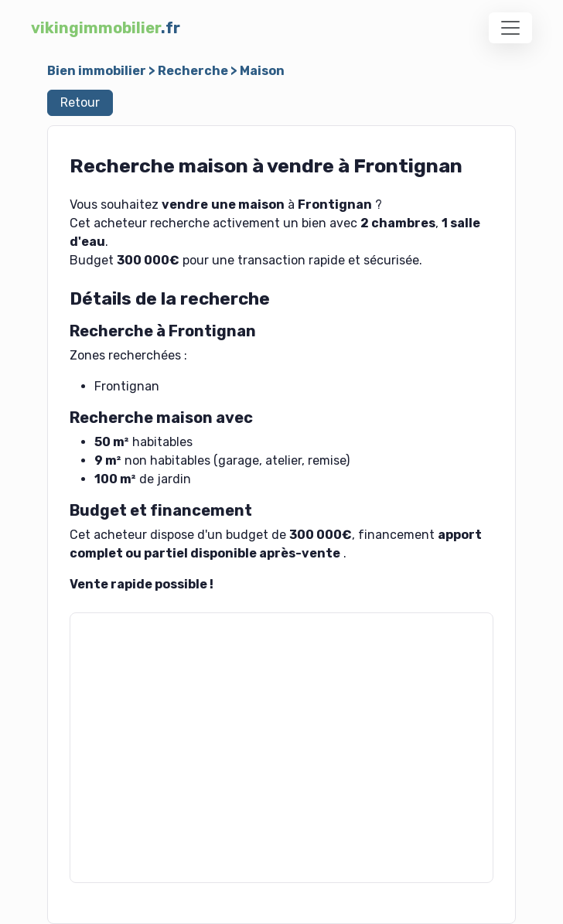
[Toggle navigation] (510, 28)
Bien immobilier (97, 71)
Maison (262, 71)
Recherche (193, 71)
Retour (80, 102)
